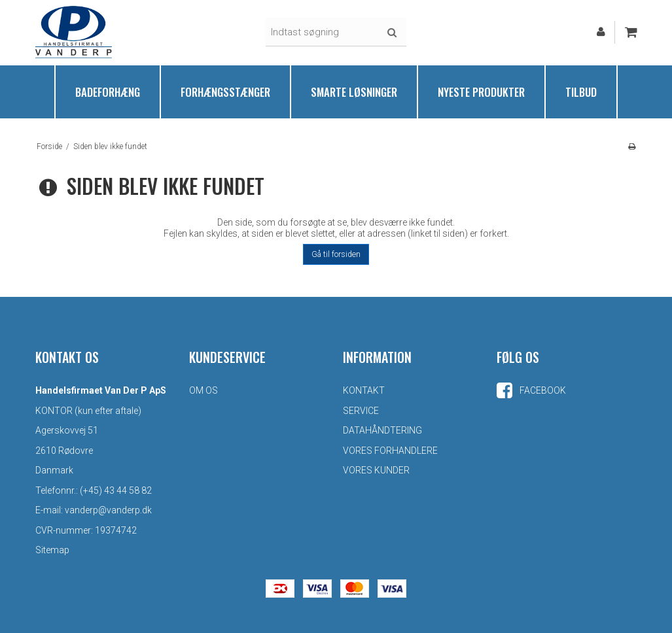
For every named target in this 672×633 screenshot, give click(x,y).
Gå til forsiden (336, 254)
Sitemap (52, 550)
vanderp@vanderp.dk (108, 510)
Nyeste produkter (481, 92)
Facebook (531, 390)
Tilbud (581, 92)
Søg (392, 33)
